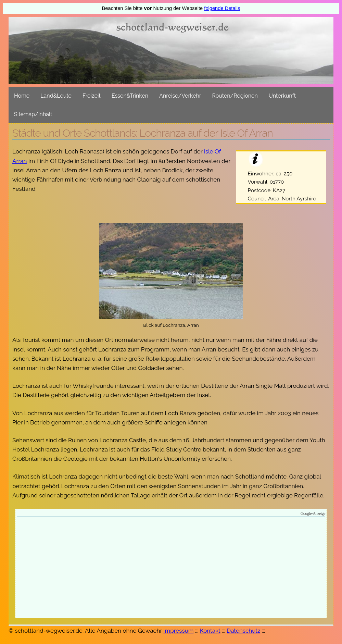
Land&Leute (56, 96)
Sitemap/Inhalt (33, 114)
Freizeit (92, 96)
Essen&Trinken (130, 96)
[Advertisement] (171, 569)
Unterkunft (282, 96)
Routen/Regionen (235, 96)
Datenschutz (243, 631)
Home (22, 96)
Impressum (178, 631)
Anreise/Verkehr (180, 96)
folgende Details (222, 8)
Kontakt (210, 631)
